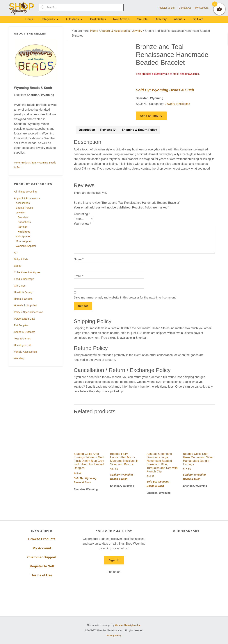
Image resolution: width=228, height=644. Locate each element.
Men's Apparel (24, 241)
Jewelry (20, 213)
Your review (82, 224)
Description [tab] (87, 130)
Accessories (23, 203)
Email (78, 276)
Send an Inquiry (151, 116)
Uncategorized (22, 345)
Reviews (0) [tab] (108, 130)
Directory (161, 19)
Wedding (19, 358)
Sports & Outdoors (25, 332)
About (180, 19)
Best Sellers (98, 19)
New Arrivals (121, 19)
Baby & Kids (21, 259)
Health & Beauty (23, 292)
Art (16, 253)
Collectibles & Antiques (27, 272)
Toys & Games (22, 339)
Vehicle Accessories (25, 352)
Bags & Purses (24, 208)
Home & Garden (23, 299)
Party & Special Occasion (28, 312)
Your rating (82, 214)
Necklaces (24, 232)
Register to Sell (42, 566)
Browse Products (42, 539)
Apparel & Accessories (27, 198)
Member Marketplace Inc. (128, 625)
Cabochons (24, 222)
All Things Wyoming (25, 192)
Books (18, 266)
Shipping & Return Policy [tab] (139, 130)
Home (29, 19)
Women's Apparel (26, 246)
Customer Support (42, 557)
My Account (42, 548)
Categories (50, 19)
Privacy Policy (114, 636)
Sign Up (114, 560)
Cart (200, 19)
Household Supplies (25, 305)
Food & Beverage (24, 279)
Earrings (22, 227)
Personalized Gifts (24, 319)
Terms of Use (42, 575)
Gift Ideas (74, 19)
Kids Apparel (23, 236)
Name (79, 259)
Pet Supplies (21, 325)
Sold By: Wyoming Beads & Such (165, 90)
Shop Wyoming (22, 8)
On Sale (142, 19)
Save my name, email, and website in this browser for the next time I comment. (125, 297)
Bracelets (23, 217)
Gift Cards (20, 286)
